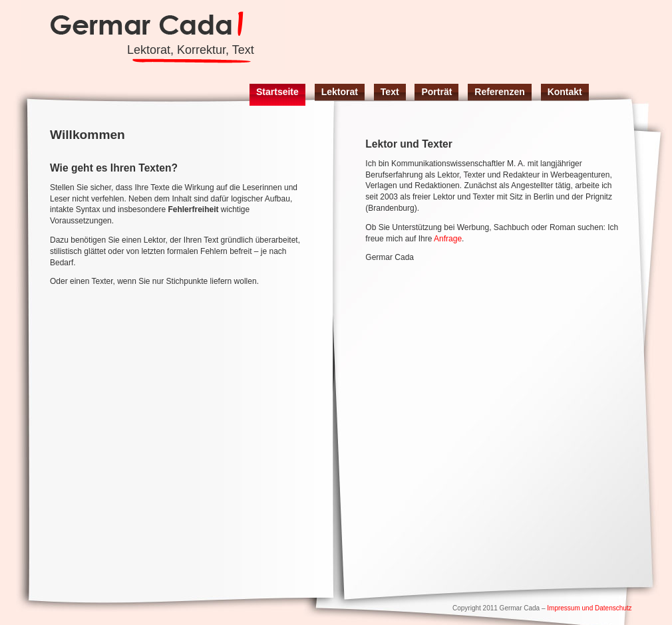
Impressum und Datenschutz (589, 608)
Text (390, 92)
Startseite (277, 92)
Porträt (436, 92)
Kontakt (565, 92)
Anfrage (448, 239)
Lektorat (340, 92)
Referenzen (499, 92)
